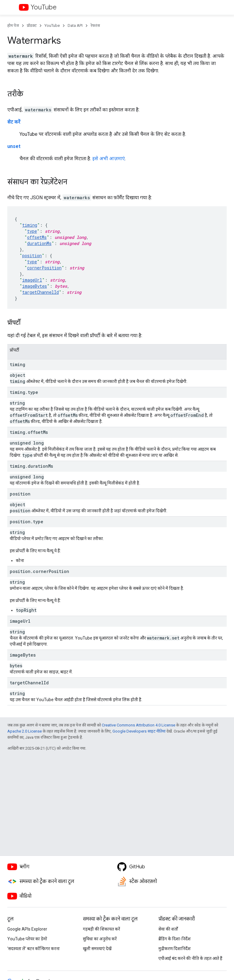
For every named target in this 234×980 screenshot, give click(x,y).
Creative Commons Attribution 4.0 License (138, 725)
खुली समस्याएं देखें (97, 949)
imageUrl (32, 280)
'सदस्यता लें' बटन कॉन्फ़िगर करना (34, 949)
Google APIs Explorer (27, 929)
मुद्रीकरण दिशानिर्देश (175, 949)
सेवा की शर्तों (168, 929)
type (32, 231)
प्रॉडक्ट (32, 25)
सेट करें (14, 122)
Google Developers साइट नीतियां (139, 731)
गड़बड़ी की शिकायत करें (101, 929)
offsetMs (37, 237)
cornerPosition (44, 268)
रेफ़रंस (95, 25)
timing (30, 225)
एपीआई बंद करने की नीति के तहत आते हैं (190, 958)
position (32, 256)
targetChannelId (41, 292)
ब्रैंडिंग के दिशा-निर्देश (175, 939)
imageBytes (35, 286)
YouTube (44, 7)
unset (14, 146)
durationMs (39, 243)
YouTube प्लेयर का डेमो (27, 939)
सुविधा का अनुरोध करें (100, 939)
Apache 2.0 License (25, 731)
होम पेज (13, 25)
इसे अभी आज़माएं (109, 159)
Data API (75, 25)
